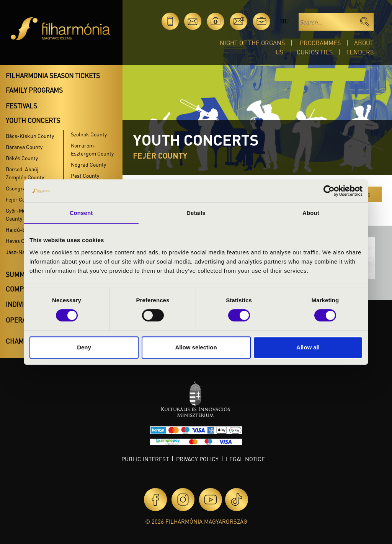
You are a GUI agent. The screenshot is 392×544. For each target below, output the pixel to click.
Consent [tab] (81, 213)
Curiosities (315, 52)
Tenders (360, 52)
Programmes (320, 43)
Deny (84, 347)
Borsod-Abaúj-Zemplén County (25, 173)
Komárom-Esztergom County (92, 149)
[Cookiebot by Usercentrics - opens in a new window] (329, 191)
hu (284, 21)
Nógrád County (88, 164)
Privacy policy (197, 459)
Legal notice (245, 459)
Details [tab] (196, 213)
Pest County (85, 175)
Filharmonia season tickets (53, 75)
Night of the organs (252, 43)
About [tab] (311, 213)
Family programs (34, 90)
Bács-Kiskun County (30, 136)
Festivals (21, 106)
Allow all (308, 347)
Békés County (22, 158)
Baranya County (24, 147)
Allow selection (196, 347)
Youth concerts (33, 120)
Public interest (145, 459)
